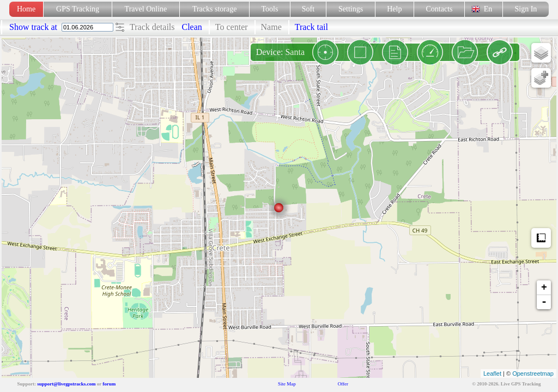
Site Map (287, 384)
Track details (152, 27)
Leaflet (492, 373)
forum (109, 384)
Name (271, 27)
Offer (343, 384)
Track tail (311, 27)
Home (26, 9)
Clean (192, 27)
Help (394, 9)
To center (232, 27)
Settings (351, 9)
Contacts (439, 9)
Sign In (526, 9)
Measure (541, 238)
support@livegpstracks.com (66, 384)
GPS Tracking (78, 9)
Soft (308, 9)
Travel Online (146, 9)
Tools (270, 9)
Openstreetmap (533, 373)
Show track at (34, 27)
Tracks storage (214, 9)
